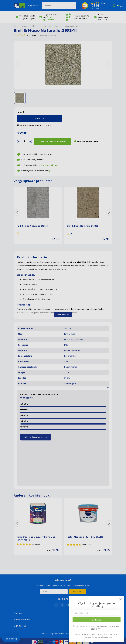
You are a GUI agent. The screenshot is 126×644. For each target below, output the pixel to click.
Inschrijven (97, 620)
